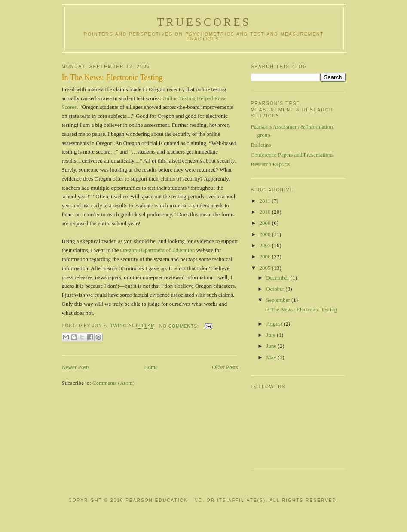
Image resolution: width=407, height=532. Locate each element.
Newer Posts (76, 367)
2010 (266, 212)
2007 (266, 245)
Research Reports (271, 164)
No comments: (180, 326)
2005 (266, 268)
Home (151, 367)
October (276, 289)
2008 (266, 234)
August (275, 324)
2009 (266, 223)
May (272, 357)
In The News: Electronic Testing (112, 77)
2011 (266, 201)
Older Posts (225, 367)
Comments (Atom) (113, 383)
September (279, 300)
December (278, 278)
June (272, 346)
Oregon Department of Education (158, 250)
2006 (266, 257)
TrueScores (204, 22)
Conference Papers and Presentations (292, 155)
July (271, 335)
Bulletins (261, 145)
